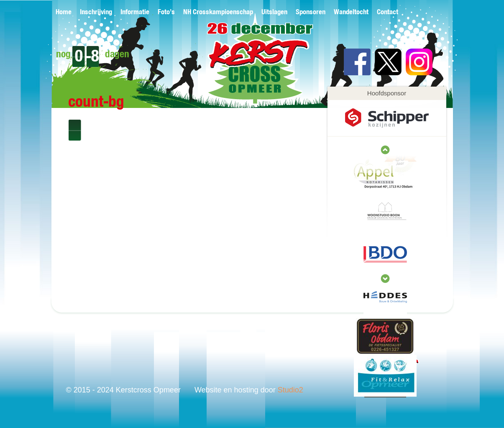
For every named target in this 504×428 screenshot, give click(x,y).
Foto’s (166, 12)
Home (64, 12)
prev (385, 279)
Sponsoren (311, 12)
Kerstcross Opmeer (247, 66)
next (385, 150)
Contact (388, 12)
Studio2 (290, 390)
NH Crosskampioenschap (218, 12)
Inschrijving (96, 12)
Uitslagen (274, 12)
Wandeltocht (351, 12)
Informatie (135, 12)
